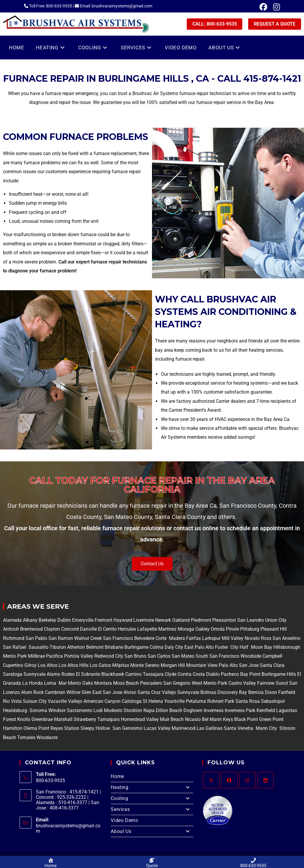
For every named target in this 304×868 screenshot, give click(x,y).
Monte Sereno (145, 665)
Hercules (127, 629)
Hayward (123, 620)
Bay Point (250, 674)
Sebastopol (272, 701)
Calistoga (132, 701)
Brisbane (113, 647)
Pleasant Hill (274, 629)
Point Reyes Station (59, 728)
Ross (266, 638)
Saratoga (13, 674)
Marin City (267, 728)
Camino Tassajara (144, 674)
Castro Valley (242, 683)
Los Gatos (101, 665)
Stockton (133, 710)
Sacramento (80, 710)
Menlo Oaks (80, 683)
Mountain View (201, 665)
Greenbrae (42, 719)
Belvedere (144, 638)
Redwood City (109, 656)
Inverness (214, 710)
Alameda (12, 620)
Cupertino (13, 665)
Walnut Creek (88, 638)
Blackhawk (113, 674)
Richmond (14, 638)
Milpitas (121, 665)
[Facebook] (229, 780)
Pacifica (54, 656)
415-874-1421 (272, 79)
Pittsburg (250, 629)
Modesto (113, 710)
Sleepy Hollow (95, 728)
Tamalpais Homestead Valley (128, 719)
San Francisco (117, 638)
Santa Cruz (149, 692)
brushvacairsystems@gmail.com (68, 828)
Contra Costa (191, 674)
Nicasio (193, 719)
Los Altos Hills (73, 665)
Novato (252, 638)
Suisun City (35, 701)
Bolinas (208, 692)
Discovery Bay (232, 692)
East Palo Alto (199, 647)
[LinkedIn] (266, 780)
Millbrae (36, 656)
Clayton (53, 629)
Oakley (202, 629)
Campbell (272, 656)
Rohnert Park (221, 701)
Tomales (26, 737)
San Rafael (15, 647)
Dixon (271, 692)
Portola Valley (78, 656)
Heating (152, 787)
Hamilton (13, 728)
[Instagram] (247, 780)
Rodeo (68, 674)
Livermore (144, 620)
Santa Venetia (239, 728)
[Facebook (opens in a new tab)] (263, 7)
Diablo (212, 674)
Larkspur (211, 638)
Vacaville (57, 701)
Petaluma (195, 701)
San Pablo (37, 638)
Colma (156, 647)
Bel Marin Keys (217, 719)
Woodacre (47, 737)
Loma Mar (55, 683)
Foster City (227, 647)
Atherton (75, 647)
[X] (211, 780)
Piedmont (202, 620)
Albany (30, 620)
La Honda (33, 683)
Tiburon (57, 647)
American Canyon (101, 701)
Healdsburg (16, 710)
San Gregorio (177, 683)
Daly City (174, 647)
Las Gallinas (210, 728)
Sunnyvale (34, 674)
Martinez (167, 629)
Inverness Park (240, 710)
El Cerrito (107, 629)
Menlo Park (15, 656)
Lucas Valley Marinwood (170, 728)
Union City (276, 620)
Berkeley (47, 620)
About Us (152, 831)
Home (117, 776)
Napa (148, 710)
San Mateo (184, 656)
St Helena (152, 701)
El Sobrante (88, 674)
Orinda (218, 629)
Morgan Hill (173, 665)
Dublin (65, 620)
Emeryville (83, 620)
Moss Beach (126, 683)
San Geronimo (127, 728)
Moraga (187, 629)
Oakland (182, 620)
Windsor (57, 710)
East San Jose (107, 692)
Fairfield (287, 692)
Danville (89, 629)
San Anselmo (286, 638)
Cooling (152, 798)
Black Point (246, 719)
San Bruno (135, 656)
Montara (102, 683)
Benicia (255, 692)
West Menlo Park (209, 683)
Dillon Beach (169, 710)
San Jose (249, 665)
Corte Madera (170, 638)
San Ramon (61, 638)
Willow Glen (79, 692)
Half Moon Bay (255, 647)
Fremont (104, 620)
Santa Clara (272, 665)
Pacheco (230, 674)
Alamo (53, 674)
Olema (30, 728)
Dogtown (194, 710)
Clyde (170, 674)
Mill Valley (232, 638)
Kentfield (266, 710)
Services (152, 809)
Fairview (266, 683)
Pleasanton (224, 620)
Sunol (282, 683)
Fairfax (193, 638)
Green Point (271, 719)
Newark (164, 620)
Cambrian (55, 692)
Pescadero (151, 683)
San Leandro (251, 620)
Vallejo (169, 692)
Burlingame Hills (279, 674)
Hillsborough (287, 647)
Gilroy (30, 665)
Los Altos (48, 665)
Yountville (174, 701)
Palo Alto (228, 665)
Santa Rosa (248, 701)
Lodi (98, 710)
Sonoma (38, 710)
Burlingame (136, 647)
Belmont (94, 647)
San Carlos (159, 656)
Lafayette (148, 629)
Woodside (251, 656)
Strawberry (85, 719)
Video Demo (124, 820)
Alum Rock (32, 692)
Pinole (233, 629)
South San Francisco (217, 656)
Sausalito (38, 647)
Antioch (12, 629)
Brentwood (32, 629)
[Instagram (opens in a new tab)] (275, 7)
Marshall (63, 719)
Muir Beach (172, 719)
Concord (70, 629)
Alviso (130, 692)
